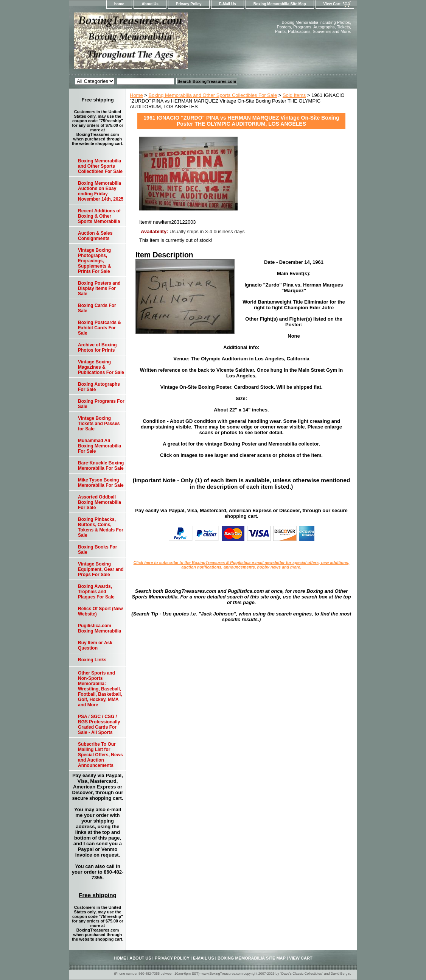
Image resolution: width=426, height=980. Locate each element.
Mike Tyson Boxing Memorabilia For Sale (101, 483)
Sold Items (294, 95)
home (119, 4)
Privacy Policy (189, 4)
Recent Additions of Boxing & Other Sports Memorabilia (99, 216)
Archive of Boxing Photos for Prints (97, 347)
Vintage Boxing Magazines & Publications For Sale (101, 367)
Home (136, 95)
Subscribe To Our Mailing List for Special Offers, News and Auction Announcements (100, 755)
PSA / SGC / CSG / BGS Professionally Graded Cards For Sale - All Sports (99, 724)
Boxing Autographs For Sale (99, 387)
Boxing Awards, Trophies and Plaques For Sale (96, 592)
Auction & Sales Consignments (95, 236)
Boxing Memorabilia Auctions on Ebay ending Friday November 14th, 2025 (101, 191)
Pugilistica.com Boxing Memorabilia (100, 628)
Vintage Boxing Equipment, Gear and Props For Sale (101, 569)
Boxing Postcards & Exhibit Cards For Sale (100, 328)
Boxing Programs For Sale (101, 404)
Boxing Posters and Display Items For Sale (99, 288)
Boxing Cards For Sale (97, 308)
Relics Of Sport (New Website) (100, 611)
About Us (150, 4)
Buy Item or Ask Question (95, 645)
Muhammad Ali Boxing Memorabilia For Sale (100, 446)
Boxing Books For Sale (97, 550)
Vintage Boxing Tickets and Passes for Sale (99, 424)
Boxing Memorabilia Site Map (280, 4)
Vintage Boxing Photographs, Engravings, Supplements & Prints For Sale (94, 261)
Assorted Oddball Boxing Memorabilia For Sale (100, 502)
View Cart (332, 4)
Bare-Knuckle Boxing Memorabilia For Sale (101, 466)
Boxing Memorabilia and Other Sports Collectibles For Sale (213, 95)
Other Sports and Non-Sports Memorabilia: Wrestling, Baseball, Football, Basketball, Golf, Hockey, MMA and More (100, 689)
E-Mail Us (228, 4)
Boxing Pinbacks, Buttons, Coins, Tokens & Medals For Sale (101, 527)
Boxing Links (92, 660)
